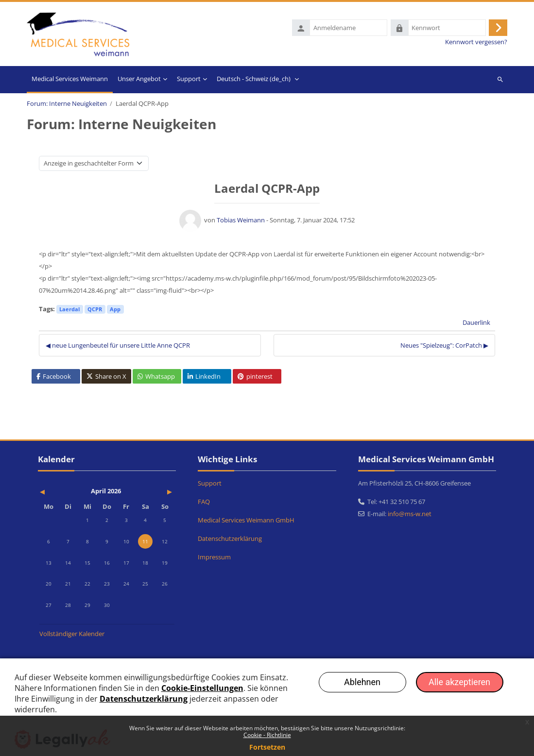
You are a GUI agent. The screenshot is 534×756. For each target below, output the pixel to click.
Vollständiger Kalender (72, 634)
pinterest (255, 378)
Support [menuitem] (189, 80)
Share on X (106, 378)
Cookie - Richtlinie (267, 735)
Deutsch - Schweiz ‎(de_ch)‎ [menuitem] (254, 80)
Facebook (54, 378)
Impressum (214, 557)
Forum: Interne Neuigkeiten (67, 105)
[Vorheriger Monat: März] (60, 492)
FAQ (204, 502)
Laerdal (69, 311)
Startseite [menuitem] (70, 81)
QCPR (95, 311)
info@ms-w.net (410, 514)
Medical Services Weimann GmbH (246, 520)
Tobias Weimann (241, 221)
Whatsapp (156, 378)
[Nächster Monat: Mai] (154, 492)
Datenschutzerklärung (230, 538)
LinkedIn (204, 378)
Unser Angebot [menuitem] (139, 80)
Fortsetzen (267, 747)
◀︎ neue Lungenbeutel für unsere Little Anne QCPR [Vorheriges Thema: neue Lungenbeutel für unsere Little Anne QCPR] (118, 346)
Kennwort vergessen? (476, 43)
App (115, 311)
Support (210, 483)
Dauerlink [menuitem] (476, 324)
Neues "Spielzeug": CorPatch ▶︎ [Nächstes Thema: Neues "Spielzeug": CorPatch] (444, 346)
